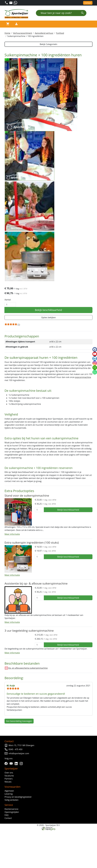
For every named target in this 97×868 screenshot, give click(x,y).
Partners (9, 856)
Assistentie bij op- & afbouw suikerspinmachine (36, 660)
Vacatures (9, 853)
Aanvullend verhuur (44, 33)
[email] (95, 368)
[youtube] (12, 841)
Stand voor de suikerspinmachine (27, 572)
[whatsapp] (95, 372)
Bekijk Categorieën (49, 44)
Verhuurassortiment (22, 33)
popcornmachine (83, 453)
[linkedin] (17, 841)
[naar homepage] (17, 14)
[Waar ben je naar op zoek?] (57, 13)
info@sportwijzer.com (19, 831)
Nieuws (8, 859)
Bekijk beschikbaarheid (48, 384)
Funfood (60, 33)
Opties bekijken (48, 392)
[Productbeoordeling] (19, 399)
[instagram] (22, 841)
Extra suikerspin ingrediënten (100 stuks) (32, 619)
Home (7, 33)
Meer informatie (12, 611)
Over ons (9, 850)
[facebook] (7, 841)
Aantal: (8, 374)
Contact (88, 3)
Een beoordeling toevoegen (19, 799)
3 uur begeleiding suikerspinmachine (29, 707)
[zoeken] (82, 13)
